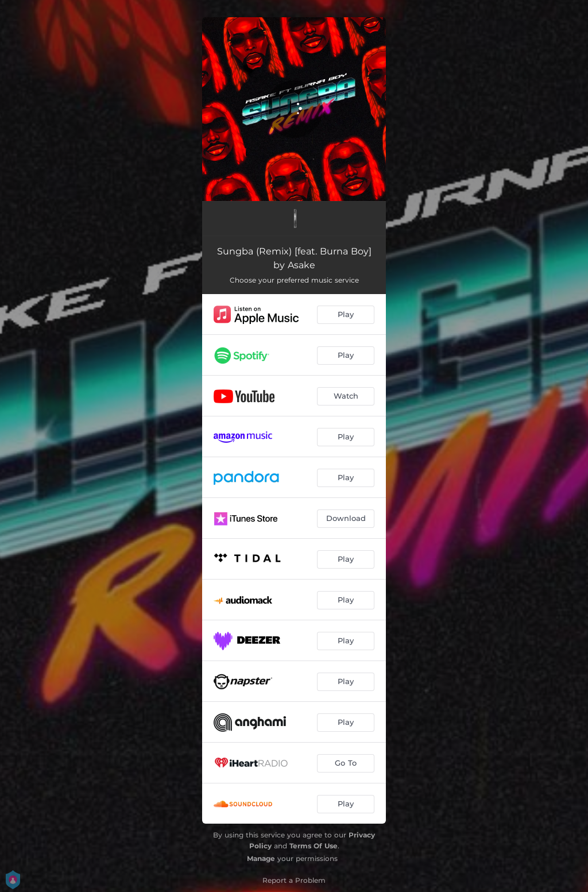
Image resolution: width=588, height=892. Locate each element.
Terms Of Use (314, 846)
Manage (261, 858)
